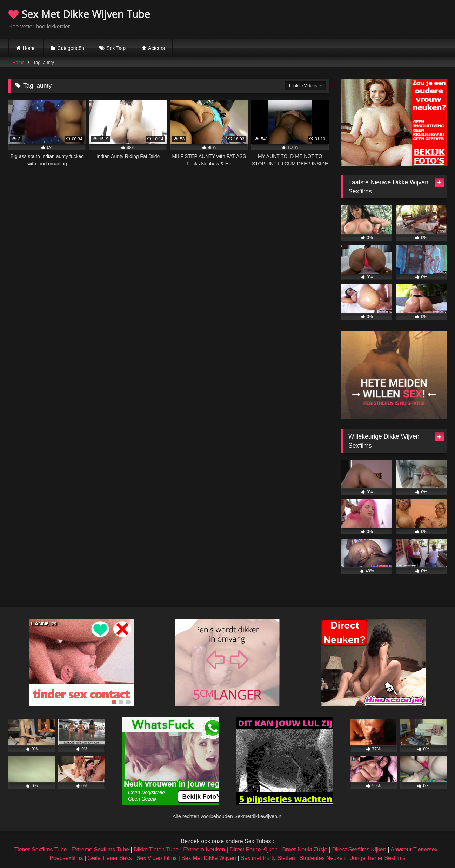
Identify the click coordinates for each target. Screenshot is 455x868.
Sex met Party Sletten (268, 858)
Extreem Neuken (204, 850)
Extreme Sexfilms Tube (101, 850)
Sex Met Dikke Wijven (209, 858)
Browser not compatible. (364, 19)
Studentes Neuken (323, 858)
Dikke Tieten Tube (156, 850)
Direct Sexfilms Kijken (359, 850)
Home (29, 48)
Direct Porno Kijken (253, 850)
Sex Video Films (157, 858)
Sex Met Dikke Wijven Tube (79, 14)
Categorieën (71, 48)
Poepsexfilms (66, 858)
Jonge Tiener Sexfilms (378, 858)
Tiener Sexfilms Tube (41, 850)
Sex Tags (116, 48)
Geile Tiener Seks (109, 858)
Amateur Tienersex (414, 850)
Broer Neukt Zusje (305, 850)
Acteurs (156, 48)
